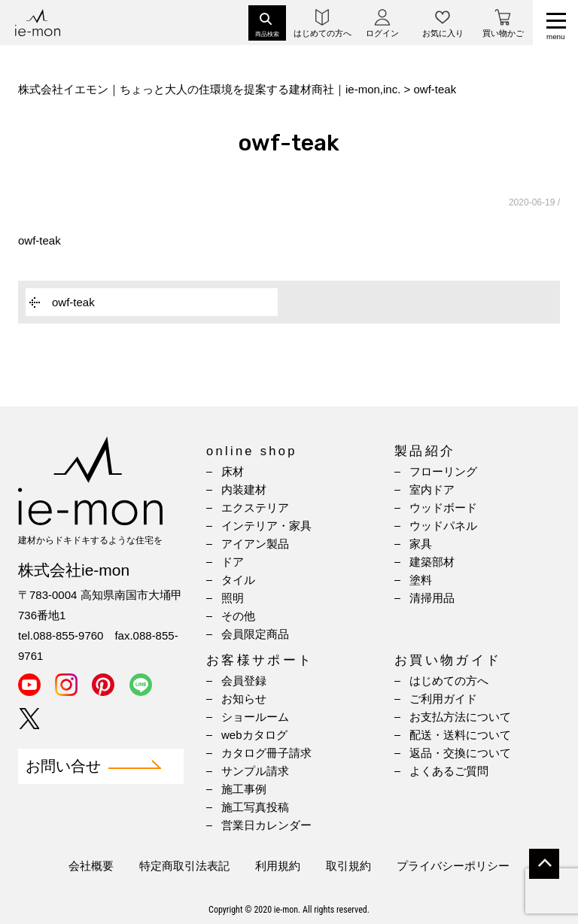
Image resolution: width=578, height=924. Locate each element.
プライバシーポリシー (453, 866)
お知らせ (244, 699)
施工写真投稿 (255, 807)
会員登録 (244, 681)
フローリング (443, 471)
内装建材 (244, 489)
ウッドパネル (443, 526)
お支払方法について (460, 717)
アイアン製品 (255, 544)
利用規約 (278, 866)
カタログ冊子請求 (266, 753)
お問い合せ (63, 766)
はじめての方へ (449, 681)
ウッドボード (443, 508)
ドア (233, 562)
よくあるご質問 (449, 771)
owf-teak (40, 240)
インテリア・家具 (266, 526)
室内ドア (432, 489)
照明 (233, 598)
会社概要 (91, 866)
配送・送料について (460, 735)
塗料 (421, 580)
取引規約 (348, 866)
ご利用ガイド (443, 699)
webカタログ (254, 735)
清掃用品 (432, 598)
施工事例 (244, 789)
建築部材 (432, 562)
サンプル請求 (255, 771)
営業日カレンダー (266, 825)
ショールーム (255, 717)
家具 (421, 544)
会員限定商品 (255, 634)
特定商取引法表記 (184, 866)
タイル (238, 580)
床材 (233, 471)
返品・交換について (460, 753)
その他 (238, 616)
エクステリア (255, 508)
